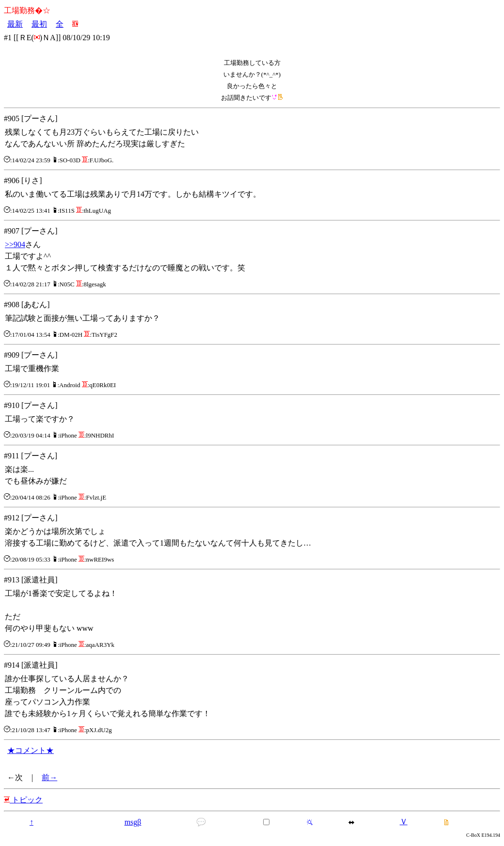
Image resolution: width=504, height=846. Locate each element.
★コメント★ (31, 750)
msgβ (133, 822)
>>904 (15, 244)
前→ (49, 777)
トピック (23, 800)
